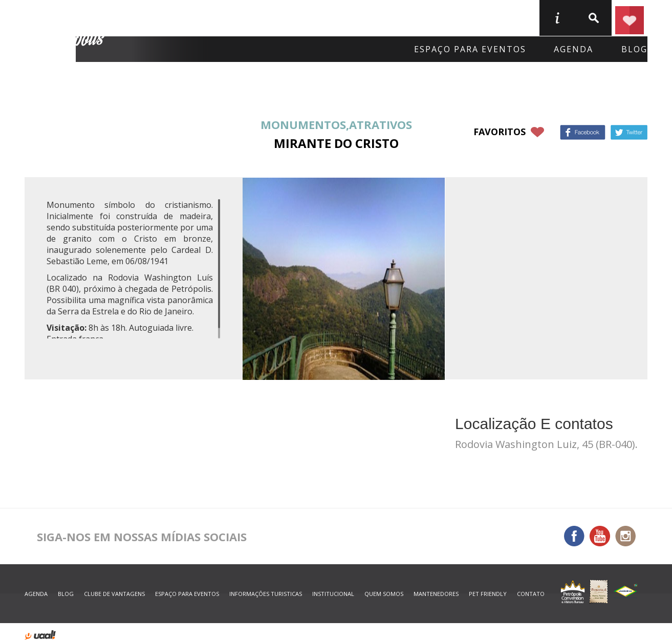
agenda (573, 49)
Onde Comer (264, 17)
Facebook (583, 132)
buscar (593, 18)
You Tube (600, 536)
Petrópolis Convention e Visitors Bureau (66, 31)
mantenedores (436, 594)
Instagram (625, 536)
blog (634, 49)
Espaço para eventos (470, 49)
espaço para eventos (187, 594)
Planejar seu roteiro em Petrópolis (630, 18)
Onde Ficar (174, 17)
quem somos (384, 594)
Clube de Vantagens (114, 594)
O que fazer (356, 17)
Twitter (629, 132)
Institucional (333, 594)
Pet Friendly (488, 594)
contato (531, 594)
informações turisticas (557, 18)
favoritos (500, 132)
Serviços (440, 17)
